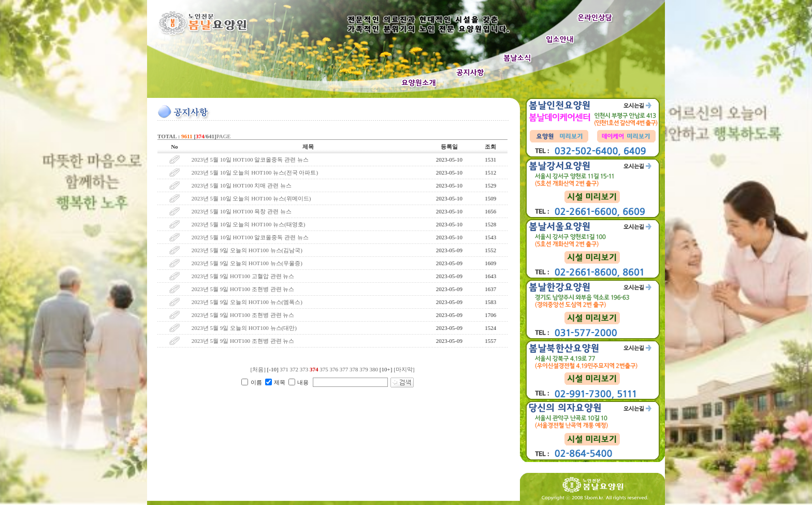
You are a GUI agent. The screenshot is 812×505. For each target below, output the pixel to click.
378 (354, 369)
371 (284, 369)
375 (324, 369)
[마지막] (404, 369)
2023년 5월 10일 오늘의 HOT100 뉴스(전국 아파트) (255, 172)
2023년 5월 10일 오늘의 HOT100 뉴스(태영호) (249, 224)
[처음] (258, 369)
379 (364, 369)
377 (344, 369)
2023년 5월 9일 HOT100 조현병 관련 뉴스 (243, 289)
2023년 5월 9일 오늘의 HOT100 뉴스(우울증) (247, 263)
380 (374, 369)
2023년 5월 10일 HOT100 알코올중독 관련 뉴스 (250, 160)
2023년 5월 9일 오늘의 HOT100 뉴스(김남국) (247, 250)
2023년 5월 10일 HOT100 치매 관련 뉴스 (242, 185)
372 (294, 369)
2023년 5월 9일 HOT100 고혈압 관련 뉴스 (243, 276)
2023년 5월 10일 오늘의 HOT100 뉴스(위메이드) (252, 198)
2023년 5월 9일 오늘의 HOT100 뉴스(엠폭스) (247, 302)
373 (304, 369)
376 (334, 369)
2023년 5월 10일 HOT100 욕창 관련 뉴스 (242, 211)
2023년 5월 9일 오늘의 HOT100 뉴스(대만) (244, 328)
